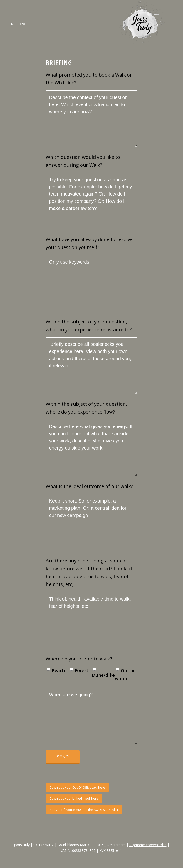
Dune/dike (103, 675)
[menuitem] (13, 24)
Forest (82, 670)
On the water (125, 674)
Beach (58, 670)
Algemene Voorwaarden (148, 845)
